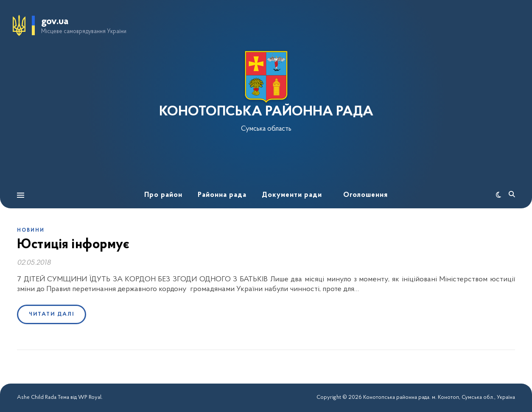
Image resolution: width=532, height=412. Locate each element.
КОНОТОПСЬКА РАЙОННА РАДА (266, 112)
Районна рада (222, 195)
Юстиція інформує (73, 245)
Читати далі (52, 314)
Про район (163, 195)
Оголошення (365, 195)
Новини (31, 230)
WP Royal (90, 397)
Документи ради (292, 195)
